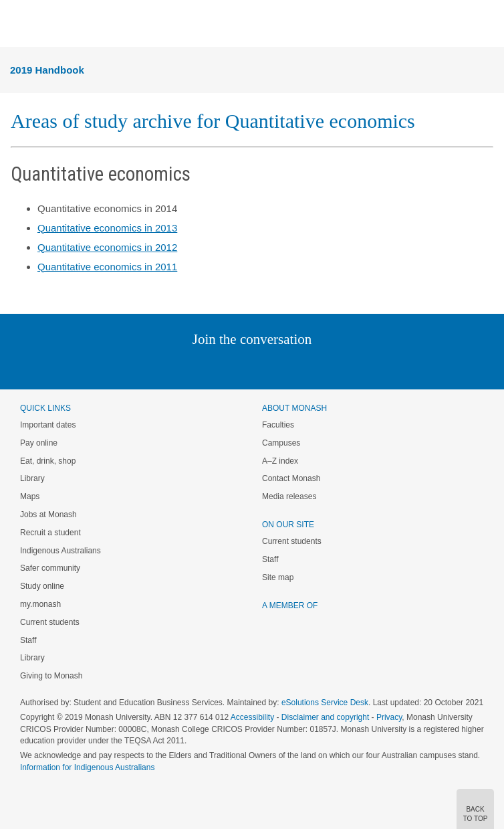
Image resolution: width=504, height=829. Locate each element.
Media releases (289, 496)
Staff (28, 640)
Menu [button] (17, 24)
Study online (42, 586)
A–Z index (280, 461)
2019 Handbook (47, 70)
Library (32, 478)
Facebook (238, 366)
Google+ (262, 366)
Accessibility (252, 717)
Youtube (316, 366)
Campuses (281, 443)
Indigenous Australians (60, 551)
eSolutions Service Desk (325, 703)
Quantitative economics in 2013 (107, 228)
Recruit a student (50, 533)
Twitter (213, 366)
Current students (50, 622)
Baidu (345, 366)
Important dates (48, 425)
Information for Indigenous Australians (87, 767)
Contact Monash (291, 478)
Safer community (50, 568)
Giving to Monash (51, 676)
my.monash (40, 604)
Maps (30, 496)
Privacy (389, 717)
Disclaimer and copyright (325, 717)
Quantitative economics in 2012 (107, 247)
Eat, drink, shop (48, 461)
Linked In (185, 366)
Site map (278, 577)
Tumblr (289, 366)
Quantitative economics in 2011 (107, 267)
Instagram (157, 366)
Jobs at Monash (48, 515)
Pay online (39, 443)
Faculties (278, 425)
